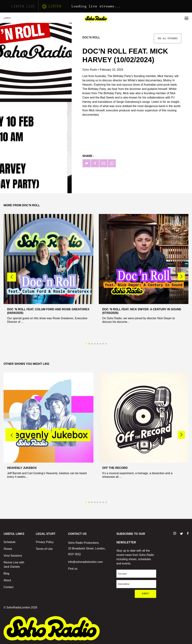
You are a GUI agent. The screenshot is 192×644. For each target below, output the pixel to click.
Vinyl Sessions (13, 556)
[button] (181, 277)
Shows (8, 549)
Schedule (10, 542)
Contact (8, 587)
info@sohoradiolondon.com (85, 562)
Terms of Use (44, 549)
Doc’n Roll (91, 37)
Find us (73, 569)
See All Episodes (168, 38)
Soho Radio (90, 70)
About (7, 580)
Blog (6, 573)
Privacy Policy (45, 542)
